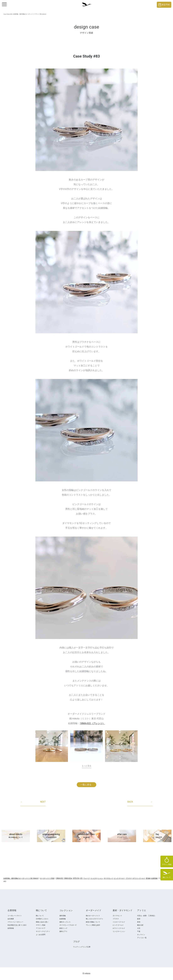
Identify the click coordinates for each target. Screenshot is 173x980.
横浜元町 (140, 925)
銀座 (139, 919)
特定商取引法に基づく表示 (17, 925)
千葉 (139, 931)
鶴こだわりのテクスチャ (95, 919)
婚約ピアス (63, 931)
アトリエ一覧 (142, 938)
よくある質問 (41, 935)
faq (157, 836)
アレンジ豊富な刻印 (93, 925)
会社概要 (11, 919)
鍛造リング (63, 928)
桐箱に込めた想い (42, 922)
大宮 (139, 928)
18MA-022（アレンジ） (92, 723)
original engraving (51, 836)
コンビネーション (119, 931)
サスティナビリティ (43, 931)
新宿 (139, 922)
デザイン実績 (41, 925)
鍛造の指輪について (93, 922)
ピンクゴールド (118, 925)
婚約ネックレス (65, 922)
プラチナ (116, 919)
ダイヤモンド (117, 916)
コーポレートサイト (15, 916)
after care (122, 836)
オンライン (141, 935)
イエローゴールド (119, 922)
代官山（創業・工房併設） (147, 916)
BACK (140, 802)
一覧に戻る (86, 785)
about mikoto (16, 836)
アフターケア (41, 928)
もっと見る (87, 766)
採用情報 (11, 928)
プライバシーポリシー (15, 922)
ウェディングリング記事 (82, 947)
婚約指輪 (63, 916)
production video (87, 836)
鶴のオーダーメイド (93, 916)
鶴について (40, 916)
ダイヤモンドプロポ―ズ (68, 925)
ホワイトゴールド (119, 928)
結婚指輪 (63, 919)
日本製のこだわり (42, 919)
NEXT (33, 802)
